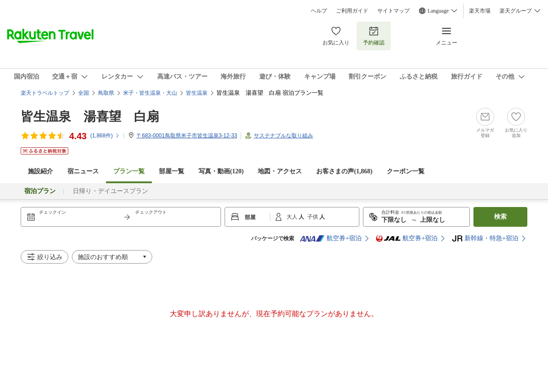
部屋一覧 (172, 171)
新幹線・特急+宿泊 (485, 238)
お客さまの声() (344, 171)
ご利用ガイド (352, 11)
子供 (313, 217)
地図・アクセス (280, 171)
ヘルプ (319, 11)
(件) (105, 136)
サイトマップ (393, 11)
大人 (293, 217)
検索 (500, 217)
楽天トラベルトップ (45, 93)
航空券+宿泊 (331, 238)
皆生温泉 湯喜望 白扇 (90, 117)
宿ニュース (83, 171)
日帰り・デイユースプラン (110, 191)
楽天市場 (480, 11)
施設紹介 (40, 171)
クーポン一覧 (406, 171)
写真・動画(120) (221, 171)
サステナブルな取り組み (283, 136)
